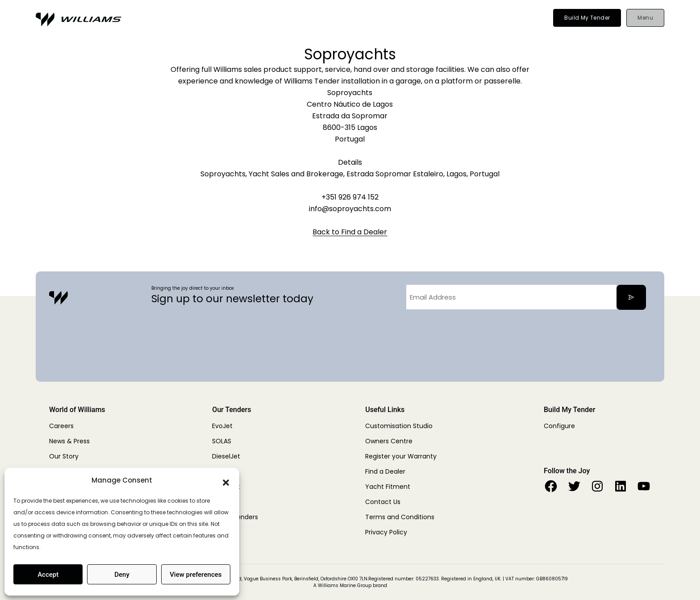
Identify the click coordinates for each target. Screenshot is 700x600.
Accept (48, 575)
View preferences (196, 575)
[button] (226, 480)
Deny (122, 575)
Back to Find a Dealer (350, 232)
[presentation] (474, 334)
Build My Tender (587, 18)
